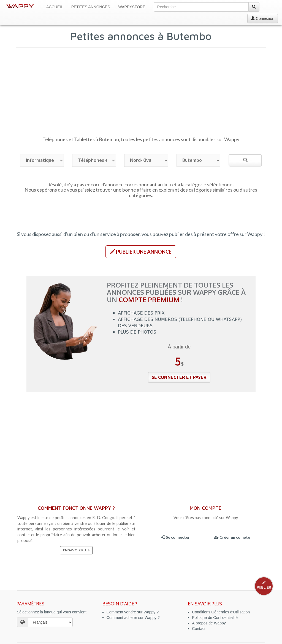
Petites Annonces (91, 7)
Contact (199, 629)
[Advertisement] (141, 95)
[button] (141, 252)
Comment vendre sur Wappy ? (133, 612)
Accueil (55, 7)
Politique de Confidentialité (215, 618)
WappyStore (132, 7)
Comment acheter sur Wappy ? (133, 618)
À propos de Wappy (209, 623)
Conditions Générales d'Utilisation (221, 612)
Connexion (263, 18)
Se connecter (175, 537)
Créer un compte (232, 537)
